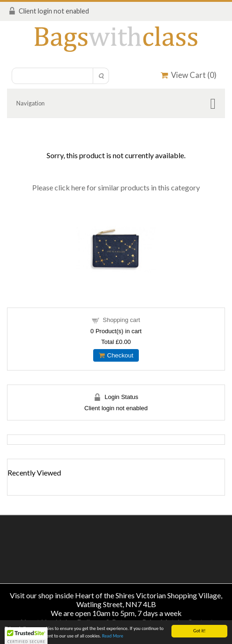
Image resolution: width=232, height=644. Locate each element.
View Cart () (189, 75)
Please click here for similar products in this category (116, 187)
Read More (113, 636)
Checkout (116, 355)
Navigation (31, 103)
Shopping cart (121, 320)
